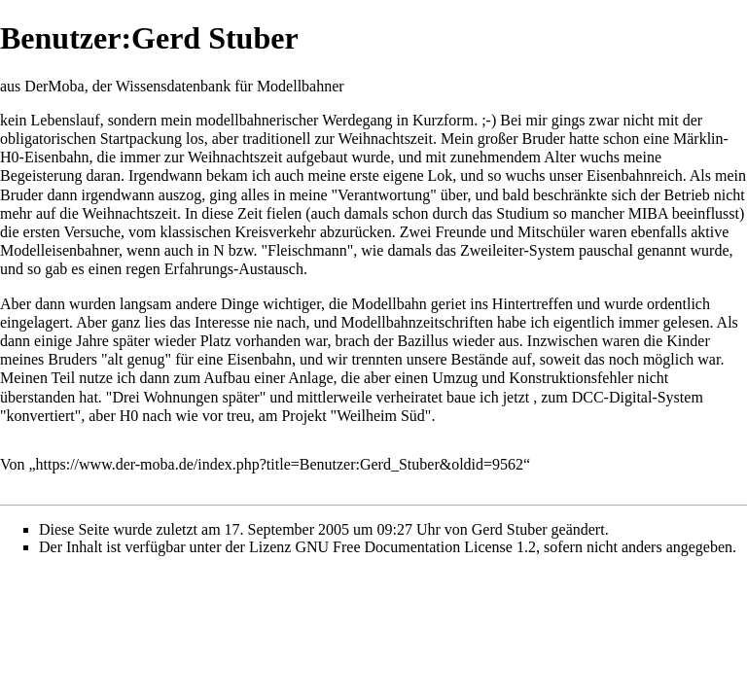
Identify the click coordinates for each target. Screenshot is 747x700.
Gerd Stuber (510, 529)
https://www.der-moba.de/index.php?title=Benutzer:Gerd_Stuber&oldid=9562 (280, 464)
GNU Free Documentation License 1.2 (415, 547)
